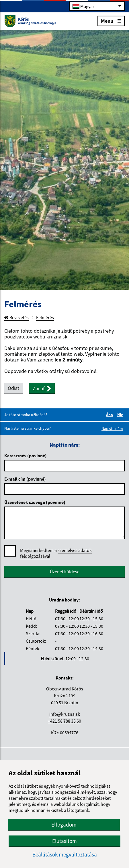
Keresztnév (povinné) (26, 456)
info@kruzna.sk (65, 714)
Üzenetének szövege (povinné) (35, 502)
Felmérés (45, 317)
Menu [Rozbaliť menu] (111, 21)
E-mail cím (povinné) (25, 479)
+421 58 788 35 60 (64, 721)
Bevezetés (16, 317)
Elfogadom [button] (64, 825)
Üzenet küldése (65, 572)
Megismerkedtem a (56, 553)
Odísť (13, 388)
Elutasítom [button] (64, 841)
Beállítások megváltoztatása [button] (65, 855)
